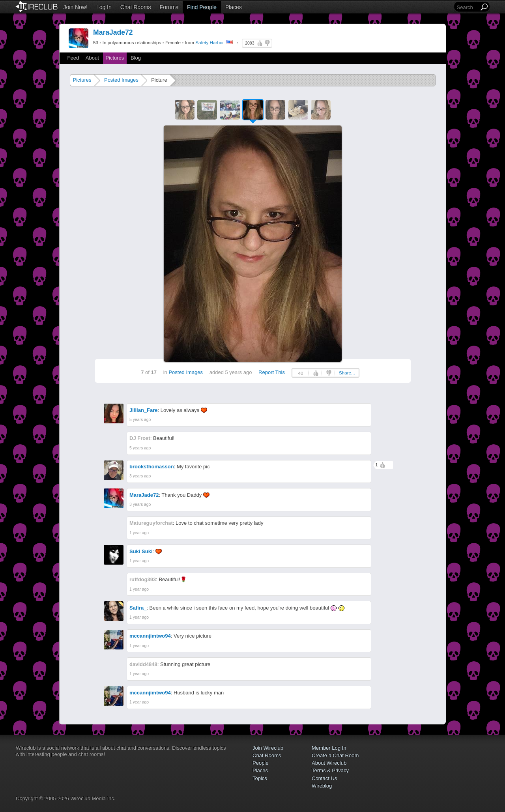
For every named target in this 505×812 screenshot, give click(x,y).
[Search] (467, 7)
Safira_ (138, 608)
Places (234, 7)
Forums (169, 7)
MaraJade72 (144, 495)
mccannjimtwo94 (150, 636)
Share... (347, 373)
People (260, 763)
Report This (272, 372)
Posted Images (121, 80)
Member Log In (329, 748)
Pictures (115, 58)
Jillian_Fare (144, 410)
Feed (73, 58)
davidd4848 (143, 664)
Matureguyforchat (151, 523)
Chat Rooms (136, 7)
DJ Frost (140, 438)
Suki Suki (141, 551)
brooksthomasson (152, 467)
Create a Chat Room (335, 755)
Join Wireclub (268, 748)
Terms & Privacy (330, 770)
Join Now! (75, 7)
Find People (202, 7)
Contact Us (324, 778)
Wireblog (322, 786)
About (92, 58)
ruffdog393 (143, 579)
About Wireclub (329, 763)
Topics (260, 778)
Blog (136, 58)
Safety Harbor (209, 42)
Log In (104, 7)
